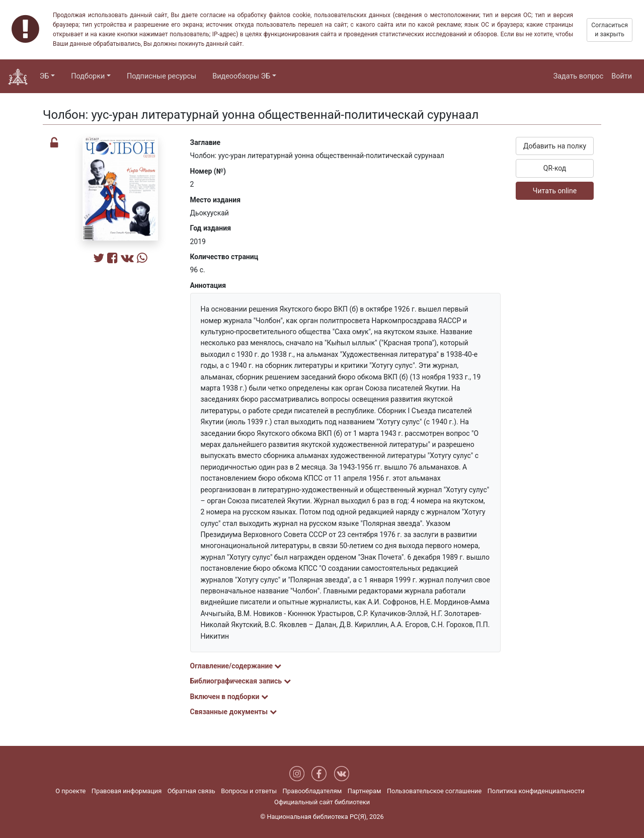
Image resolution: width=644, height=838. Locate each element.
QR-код (555, 168)
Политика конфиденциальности (536, 791)
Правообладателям (312, 791)
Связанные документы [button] (233, 712)
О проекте (70, 791)
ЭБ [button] (45, 76)
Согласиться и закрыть (610, 30)
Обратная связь (191, 791)
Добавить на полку (555, 146)
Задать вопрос (579, 76)
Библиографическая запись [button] (240, 681)
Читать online (555, 191)
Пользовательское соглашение (434, 791)
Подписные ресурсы (162, 76)
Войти (622, 76)
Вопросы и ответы (249, 791)
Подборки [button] (88, 76)
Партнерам (365, 791)
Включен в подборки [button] (229, 697)
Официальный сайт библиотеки (322, 802)
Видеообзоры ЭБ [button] (241, 76)
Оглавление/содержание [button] (236, 666)
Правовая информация (127, 791)
